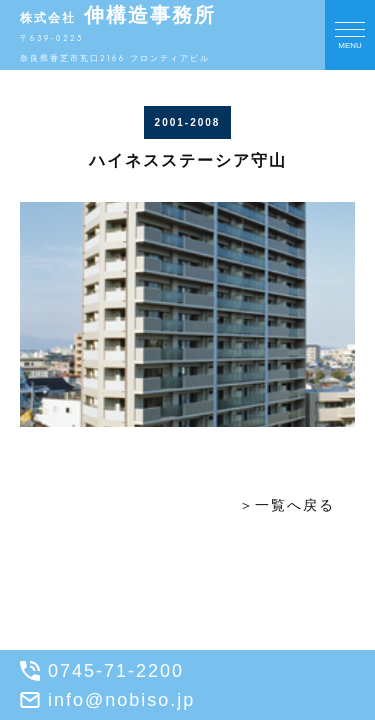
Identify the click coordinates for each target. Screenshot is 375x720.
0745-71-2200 (102, 671)
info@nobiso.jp (107, 700)
